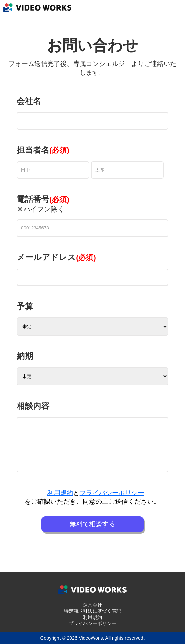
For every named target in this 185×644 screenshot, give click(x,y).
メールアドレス (56, 257)
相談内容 (33, 406)
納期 (25, 356)
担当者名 (33, 150)
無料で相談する (92, 524)
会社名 (29, 101)
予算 (25, 306)
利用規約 (60, 493)
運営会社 (92, 605)
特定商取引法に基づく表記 (92, 611)
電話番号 (43, 199)
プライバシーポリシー (112, 493)
